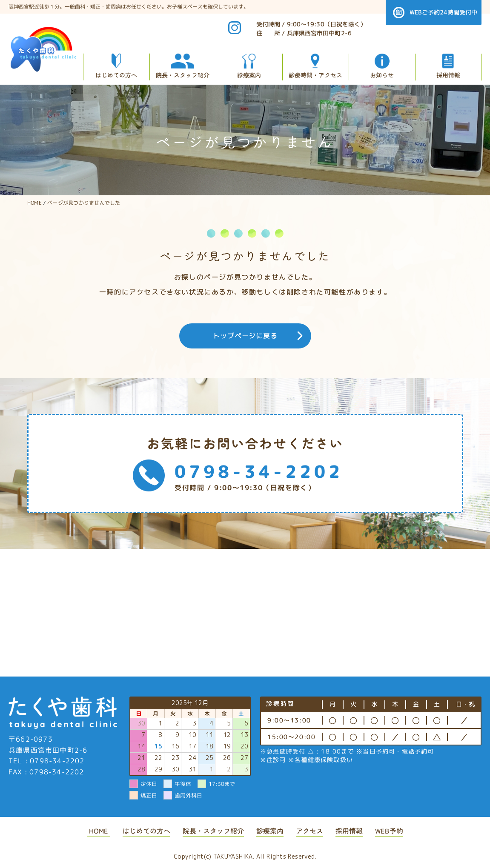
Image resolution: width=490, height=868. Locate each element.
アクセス (309, 831)
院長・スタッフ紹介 (183, 74)
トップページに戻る (245, 336)
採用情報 (448, 75)
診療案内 (249, 75)
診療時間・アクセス (315, 75)
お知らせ (382, 75)
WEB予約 (389, 831)
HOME (99, 831)
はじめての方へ (116, 74)
